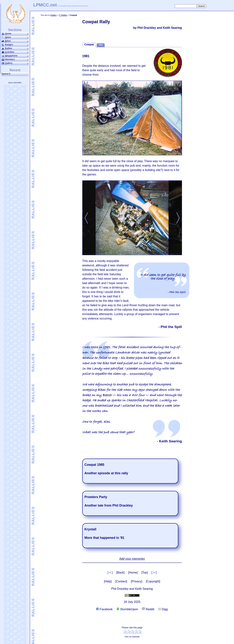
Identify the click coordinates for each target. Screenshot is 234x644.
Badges (15, 45)
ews (15, 37)
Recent (15, 70)
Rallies (54, 15)
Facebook (105, 609)
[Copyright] (153, 581)
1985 (101, 45)
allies (15, 48)
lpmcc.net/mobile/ (15, 83)
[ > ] (154, 573)
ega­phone (15, 56)
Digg (163, 609)
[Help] (108, 581)
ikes (15, 41)
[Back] (120, 573)
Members (15, 59)
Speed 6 (7, 74)
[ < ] (110, 573)
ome (15, 34)
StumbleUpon (127, 609)
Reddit (148, 609)
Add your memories (132, 559)
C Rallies (63, 15)
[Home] (133, 573)
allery (15, 63)
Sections (15, 30)
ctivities (15, 52)
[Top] (145, 573)
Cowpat (89, 44)
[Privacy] (136, 581)
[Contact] (121, 581)
